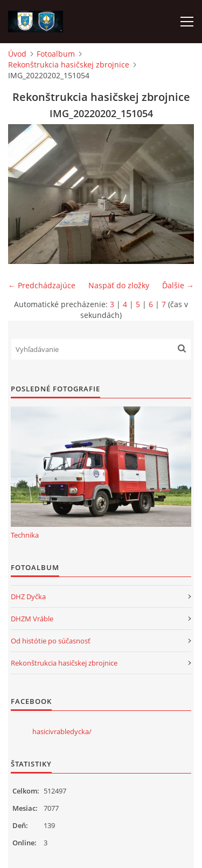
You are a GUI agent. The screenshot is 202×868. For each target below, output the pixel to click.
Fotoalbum (56, 54)
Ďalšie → (178, 285)
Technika (25, 535)
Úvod (17, 54)
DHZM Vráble (32, 619)
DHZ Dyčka (28, 596)
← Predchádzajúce (42, 285)
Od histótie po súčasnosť (51, 641)
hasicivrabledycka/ (62, 731)
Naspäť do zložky (119, 285)
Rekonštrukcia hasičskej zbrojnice (69, 65)
